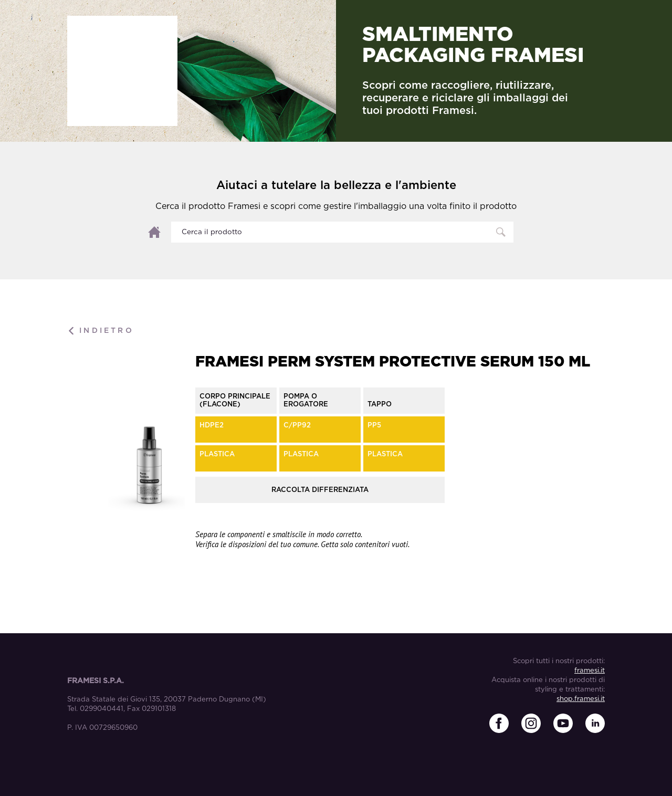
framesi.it (590, 671)
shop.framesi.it (581, 699)
